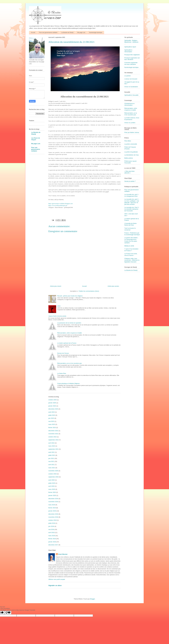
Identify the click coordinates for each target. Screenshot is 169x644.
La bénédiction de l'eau (132, 155)
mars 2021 (52, 468)
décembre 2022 (53, 431)
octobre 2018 (52, 520)
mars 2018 (52, 536)
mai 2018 (51, 529)
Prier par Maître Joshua (132, 132)
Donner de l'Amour (63, 353)
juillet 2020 (52, 483)
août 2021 (52, 452)
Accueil (33, 33)
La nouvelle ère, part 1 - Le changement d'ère (132, 195)
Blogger (92, 599)
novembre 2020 (53, 471)
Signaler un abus (55, 585)
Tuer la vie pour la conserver (130, 229)
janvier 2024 (52, 406)
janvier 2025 (52, 403)
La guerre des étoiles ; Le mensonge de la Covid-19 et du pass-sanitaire (131, 240)
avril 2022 (51, 443)
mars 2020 (52, 489)
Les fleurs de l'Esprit (36, 139)
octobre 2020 (52, 474)
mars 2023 (52, 424)
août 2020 (52, 480)
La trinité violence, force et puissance (132, 119)
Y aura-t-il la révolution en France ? (131, 250)
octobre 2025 (52, 400)
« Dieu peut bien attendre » (129, 172)
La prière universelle (131, 144)
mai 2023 (51, 421)
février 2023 (52, 428)
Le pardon (128, 76)
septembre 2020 (53, 477)
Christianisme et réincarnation (129, 104)
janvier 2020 (52, 495)
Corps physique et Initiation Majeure (68, 383)
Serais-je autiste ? (130, 181)
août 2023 (52, 412)
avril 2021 (51, 465)
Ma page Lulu (81, 33)
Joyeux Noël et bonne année (57, 316)
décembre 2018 (53, 514)
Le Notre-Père (62, 373)
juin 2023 (51, 418)
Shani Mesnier (63, 554)
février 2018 (52, 539)
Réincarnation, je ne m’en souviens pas (69, 363)
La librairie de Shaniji (67, 33)
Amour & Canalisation (131, 87)
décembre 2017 (53, 545)
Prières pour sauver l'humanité (130, 162)
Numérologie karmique (96, 33)
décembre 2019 (53, 499)
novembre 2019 (53, 502)
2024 (59, 306)
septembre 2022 (53, 440)
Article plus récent (56, 286)
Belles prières (129, 158)
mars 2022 (52, 446)
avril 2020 (51, 486)
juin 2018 (51, 526)
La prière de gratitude (131, 152)
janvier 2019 (52, 511)
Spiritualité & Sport (130, 47)
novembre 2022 (53, 434)
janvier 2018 (52, 542)
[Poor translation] (8, 613)
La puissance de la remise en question (69, 323)
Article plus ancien (113, 286)
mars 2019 (52, 505)
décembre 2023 (53, 409)
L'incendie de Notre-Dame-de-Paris (131, 224)
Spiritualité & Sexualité (131, 95)
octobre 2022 (52, 437)
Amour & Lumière (130, 123)
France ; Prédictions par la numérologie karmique (132, 234)
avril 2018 (51, 532)
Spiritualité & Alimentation (128, 51)
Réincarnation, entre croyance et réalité (69, 333)
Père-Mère (128, 141)
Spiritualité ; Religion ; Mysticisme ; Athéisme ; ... (132, 42)
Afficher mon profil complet (57, 579)
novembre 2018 (53, 517)
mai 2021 (51, 461)
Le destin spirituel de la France (67, 343)
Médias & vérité (129, 246)
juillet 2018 (52, 523)
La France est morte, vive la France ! (131, 255)
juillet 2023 (52, 415)
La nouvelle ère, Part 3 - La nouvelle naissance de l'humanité (132, 209)
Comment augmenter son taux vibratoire (131, 63)
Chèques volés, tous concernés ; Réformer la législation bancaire (132, 260)
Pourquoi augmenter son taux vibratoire (132, 59)
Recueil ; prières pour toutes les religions (70, 296)
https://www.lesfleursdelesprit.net (58, 205)
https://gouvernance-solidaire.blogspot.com (61, 204)
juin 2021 (51, 458)
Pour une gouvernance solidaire (48, 33)
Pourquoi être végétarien (132, 55)
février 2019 (52, 508)
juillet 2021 (52, 455)
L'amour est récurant (131, 79)
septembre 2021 (53, 449)
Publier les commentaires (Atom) (89, 291)
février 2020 (52, 492)
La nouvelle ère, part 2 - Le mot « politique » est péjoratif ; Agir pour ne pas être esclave (132, 202)
